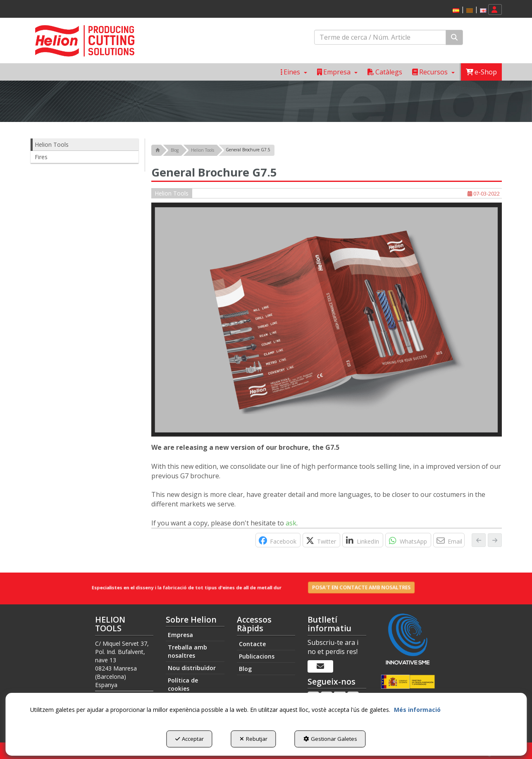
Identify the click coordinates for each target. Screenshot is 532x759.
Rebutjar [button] (254, 739)
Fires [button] (41, 157)
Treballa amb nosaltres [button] (187, 651)
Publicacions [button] (257, 656)
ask (291, 523)
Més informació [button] (417, 710)
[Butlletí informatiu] (320, 666)
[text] (380, 37)
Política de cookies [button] (183, 684)
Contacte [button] (252, 643)
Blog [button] (245, 668)
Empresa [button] (180, 635)
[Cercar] (454, 37)
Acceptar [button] (190, 739)
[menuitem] (468, 10)
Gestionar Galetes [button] (330, 739)
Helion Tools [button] (52, 144)
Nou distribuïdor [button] (192, 668)
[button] (456, 11)
